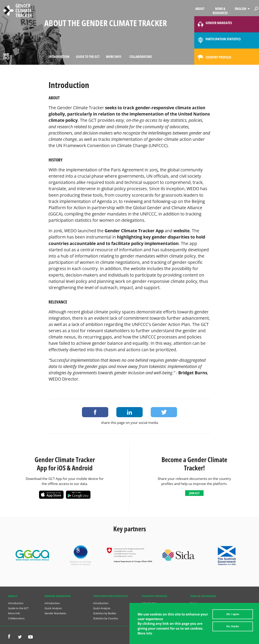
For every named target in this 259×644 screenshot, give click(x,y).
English (240, 9)
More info (145, 633)
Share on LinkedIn (129, 412)
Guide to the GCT (88, 57)
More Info (114, 57)
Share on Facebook (95, 412)
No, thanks (233, 626)
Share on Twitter (164, 412)
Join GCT (194, 493)
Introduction (59, 57)
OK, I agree (233, 614)
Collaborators (141, 57)
